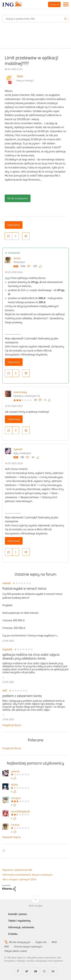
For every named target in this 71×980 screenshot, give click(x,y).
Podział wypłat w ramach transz (24, 589)
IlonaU (17, 258)
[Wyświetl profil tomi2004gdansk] (20, 812)
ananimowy (20, 392)
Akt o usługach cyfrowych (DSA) (19, 879)
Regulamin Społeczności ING (17, 870)
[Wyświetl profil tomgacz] (20, 798)
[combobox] (35, 19)
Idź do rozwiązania (18, 198)
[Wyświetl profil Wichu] (20, 785)
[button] (8, 236)
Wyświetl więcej (11, 837)
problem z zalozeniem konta (22, 696)
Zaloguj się (54, 4)
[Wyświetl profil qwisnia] (20, 772)
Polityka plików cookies (16, 951)
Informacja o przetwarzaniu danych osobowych (27, 875)
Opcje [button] (26, 236)
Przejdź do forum (12, 725)
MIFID (54, 942)
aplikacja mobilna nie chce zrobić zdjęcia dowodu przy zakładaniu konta (31, 657)
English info (41, 942)
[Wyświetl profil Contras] (20, 825)
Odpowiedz (14, 225)
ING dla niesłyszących (20, 942)
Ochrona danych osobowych (28, 947)
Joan (20, 76)
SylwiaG (18, 449)
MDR (7, 947)
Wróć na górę (35, 906)
